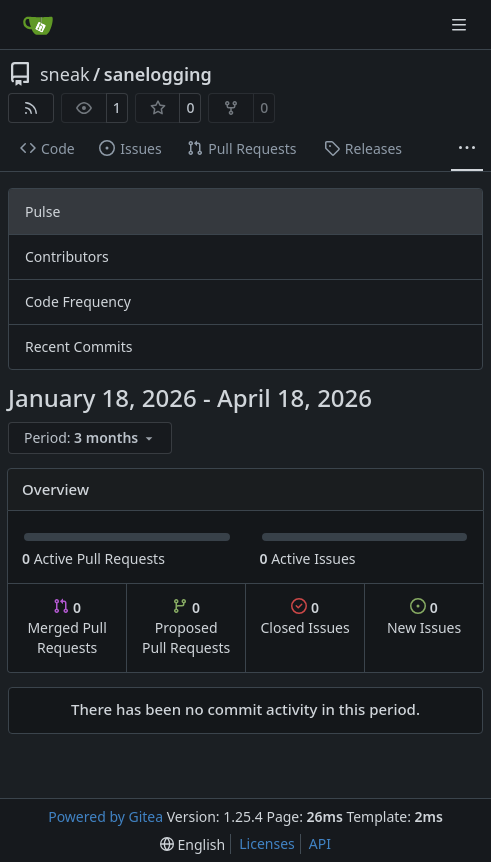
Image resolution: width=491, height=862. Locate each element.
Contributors (67, 256)
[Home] (38, 25)
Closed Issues (304, 617)
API (320, 843)
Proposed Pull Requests (186, 627)
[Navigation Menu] (461, 24)
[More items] (467, 149)
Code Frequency (78, 301)
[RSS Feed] (31, 108)
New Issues (424, 617)
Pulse (42, 211)
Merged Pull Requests (66, 627)
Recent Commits (78, 346)
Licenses (267, 843)
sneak (65, 74)
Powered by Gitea (105, 816)
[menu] (90, 438)
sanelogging (158, 74)
